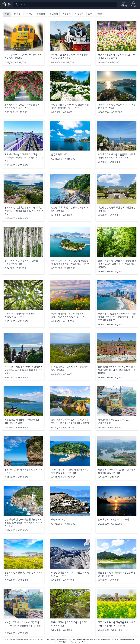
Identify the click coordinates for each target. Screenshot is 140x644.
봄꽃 (90, 14)
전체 (7, 14)
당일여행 (79, 14)
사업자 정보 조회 (79, 642)
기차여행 (67, 14)
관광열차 (41, 14)
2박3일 (29, 14)
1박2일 (17, 14)
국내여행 (54, 14)
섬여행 (100, 14)
